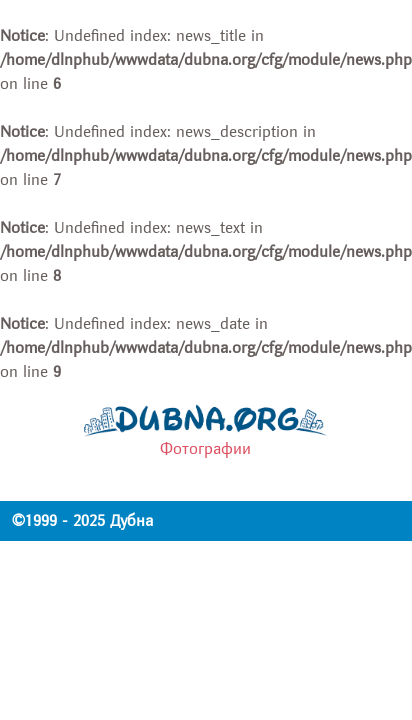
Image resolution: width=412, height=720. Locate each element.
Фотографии (205, 449)
